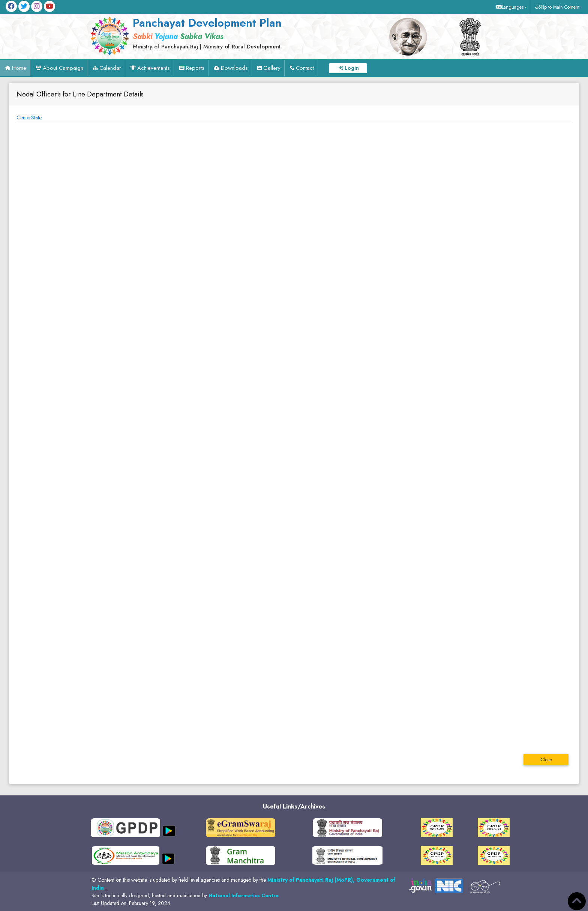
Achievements (154, 68)
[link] (223, 33)
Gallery (272, 68)
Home (19, 68)
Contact (305, 68)
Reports (195, 68)
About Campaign (63, 68)
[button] (511, 7)
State (36, 117)
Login (352, 68)
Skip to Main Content (559, 7)
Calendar (110, 68)
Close (546, 760)
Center (24, 117)
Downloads (234, 68)
